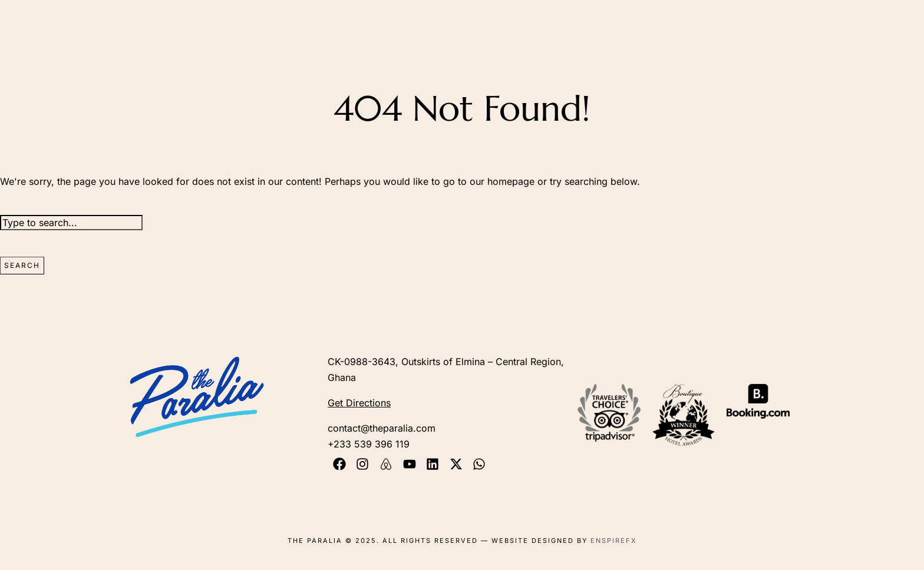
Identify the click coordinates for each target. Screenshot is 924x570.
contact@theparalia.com (382, 428)
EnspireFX (614, 541)
